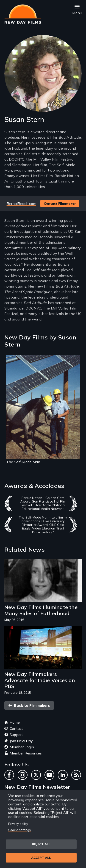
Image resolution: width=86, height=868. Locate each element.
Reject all (41, 844)
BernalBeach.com (21, 204)
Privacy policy (18, 824)
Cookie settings (19, 830)
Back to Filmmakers (29, 705)
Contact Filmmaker (60, 204)
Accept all (41, 858)
